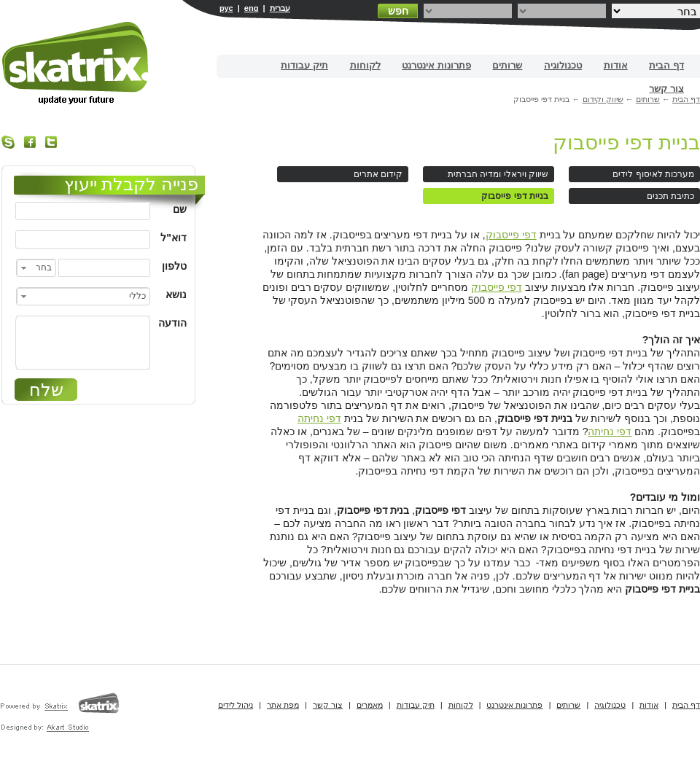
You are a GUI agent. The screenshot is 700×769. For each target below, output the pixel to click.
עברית (280, 8)
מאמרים (370, 705)
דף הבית (666, 65)
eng (252, 8)
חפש (398, 11)
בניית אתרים (76, 63)
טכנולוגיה (563, 65)
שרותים (507, 65)
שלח (46, 390)
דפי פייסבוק (511, 235)
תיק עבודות (304, 65)
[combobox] (36, 268)
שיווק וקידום (603, 99)
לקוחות (365, 65)
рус (226, 8)
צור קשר (666, 89)
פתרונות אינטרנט (436, 65)
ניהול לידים (236, 705)
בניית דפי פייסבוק (626, 143)
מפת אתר (283, 705)
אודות (616, 65)
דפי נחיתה (319, 418)
